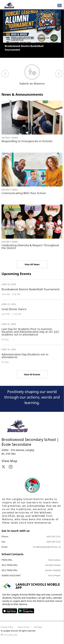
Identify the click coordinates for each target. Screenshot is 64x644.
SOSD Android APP (26, 611)
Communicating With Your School (24, 193)
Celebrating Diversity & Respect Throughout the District (30, 247)
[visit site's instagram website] (11, 467)
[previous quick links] (5, 74)
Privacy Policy (7, 627)
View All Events (32, 374)
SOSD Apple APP (10, 611)
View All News (32, 264)
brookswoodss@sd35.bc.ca (47, 547)
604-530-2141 (54, 536)
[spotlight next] (58, 28)
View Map (9, 461)
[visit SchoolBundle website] (31, 635)
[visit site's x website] (3, 467)
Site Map (38, 627)
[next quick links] (59, 74)
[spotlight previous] (6, 28)
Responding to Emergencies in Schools (27, 141)
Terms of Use (24, 627)
